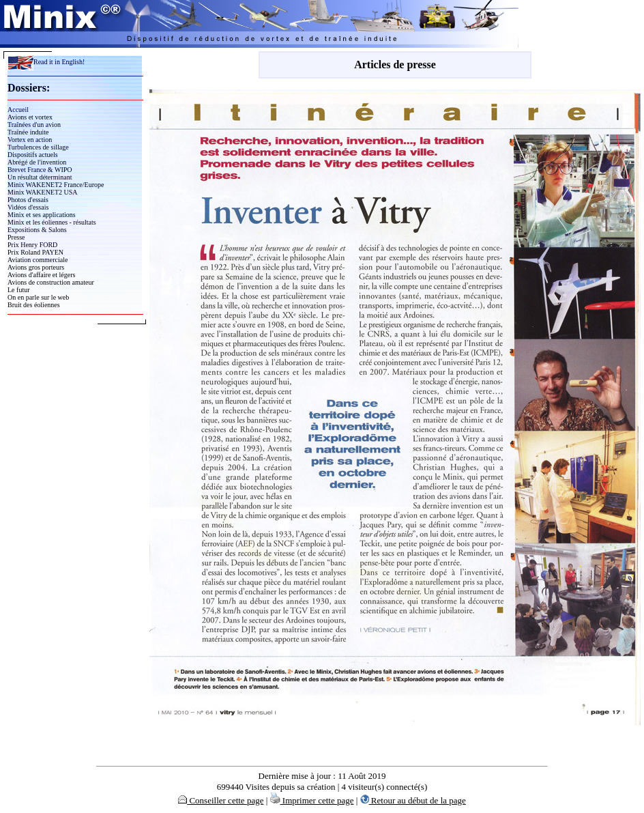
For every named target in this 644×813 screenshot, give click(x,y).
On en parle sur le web (38, 297)
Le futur (19, 290)
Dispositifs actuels (33, 155)
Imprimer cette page (312, 800)
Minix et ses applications (42, 215)
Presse (16, 237)
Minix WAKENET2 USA (43, 192)
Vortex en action (30, 140)
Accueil (18, 110)
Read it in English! (46, 62)
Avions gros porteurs (36, 267)
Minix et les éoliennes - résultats (52, 222)
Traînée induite (28, 132)
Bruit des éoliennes (34, 305)
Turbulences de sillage (38, 147)
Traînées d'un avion (34, 125)
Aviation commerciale (38, 260)
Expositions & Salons (37, 230)
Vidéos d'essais (28, 207)
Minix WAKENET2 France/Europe (56, 185)
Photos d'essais (28, 200)
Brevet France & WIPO (40, 170)
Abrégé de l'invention (37, 162)
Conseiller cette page (221, 800)
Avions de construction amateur (51, 282)
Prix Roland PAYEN (35, 252)
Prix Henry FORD (32, 245)
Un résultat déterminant (40, 177)
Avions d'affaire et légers (41, 275)
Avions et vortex (30, 117)
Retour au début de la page (413, 800)
